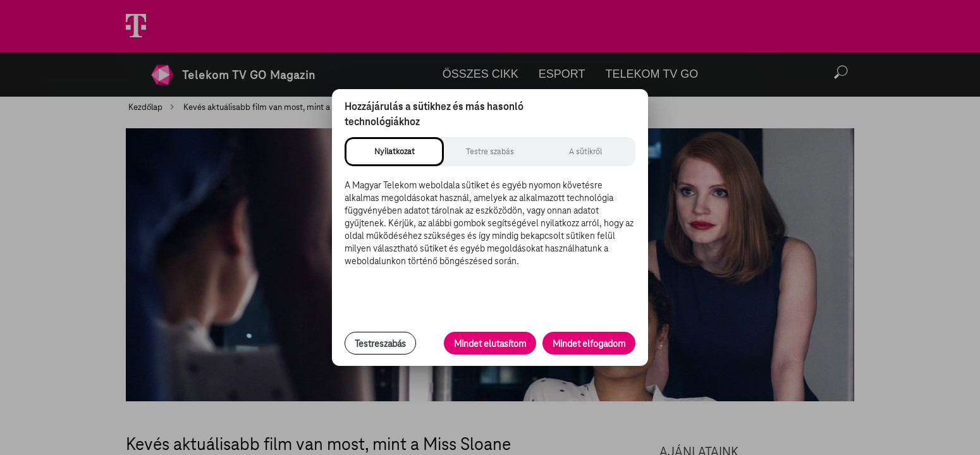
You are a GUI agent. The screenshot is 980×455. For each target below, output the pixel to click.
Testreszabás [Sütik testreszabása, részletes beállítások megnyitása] (380, 344)
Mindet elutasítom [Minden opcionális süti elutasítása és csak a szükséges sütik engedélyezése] (490, 344)
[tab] (394, 152)
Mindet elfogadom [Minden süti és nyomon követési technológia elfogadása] (589, 344)
